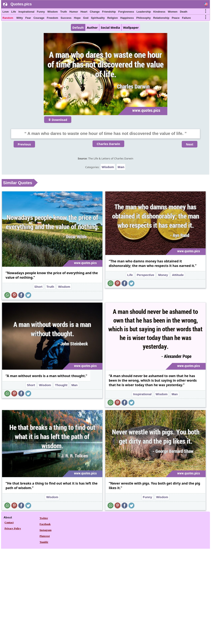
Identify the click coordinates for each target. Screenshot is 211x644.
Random (8, 18)
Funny (41, 12)
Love (6, 12)
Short (38, 287)
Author (92, 27)
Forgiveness (126, 12)
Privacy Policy (13, 528)
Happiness (127, 18)
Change (95, 12)
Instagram (46, 530)
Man (121, 167)
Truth (64, 12)
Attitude (178, 275)
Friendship (109, 12)
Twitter (44, 518)
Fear (28, 18)
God (86, 18)
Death (184, 12)
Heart (84, 12)
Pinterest (45, 536)
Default (78, 27)
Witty (20, 18)
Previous (24, 144)
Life (13, 12)
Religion (112, 18)
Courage (39, 18)
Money (163, 275)
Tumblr (44, 542)
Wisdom (53, 12)
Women (173, 12)
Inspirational (26, 12)
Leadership (144, 12)
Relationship (161, 18)
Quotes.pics (21, 4)
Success (66, 18)
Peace (176, 18)
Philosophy (144, 18)
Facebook (45, 524)
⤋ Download (58, 120)
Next (190, 144)
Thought (61, 385)
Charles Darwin (108, 144)
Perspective (145, 275)
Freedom (52, 18)
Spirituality (98, 18)
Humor (74, 12)
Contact (9, 522)
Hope (77, 18)
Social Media (110, 27)
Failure (186, 18)
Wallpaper (131, 27)
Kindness (159, 12)
